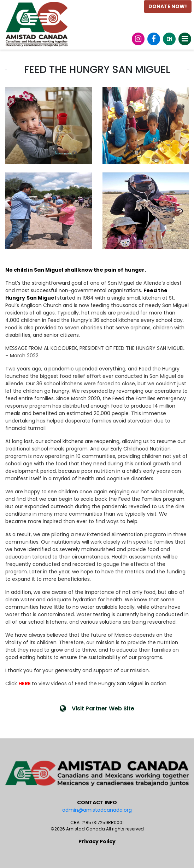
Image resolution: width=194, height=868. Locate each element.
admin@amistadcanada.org (97, 810)
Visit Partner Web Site (97, 708)
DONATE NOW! (168, 6)
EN (169, 39)
